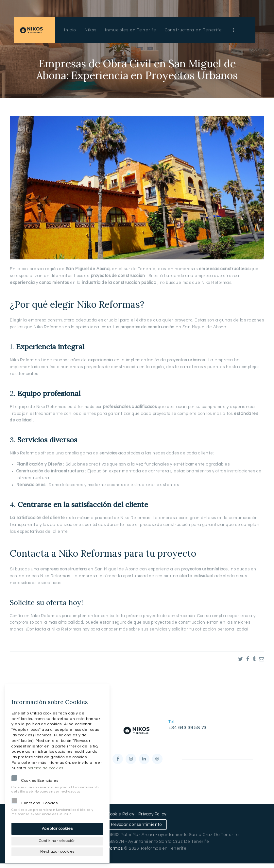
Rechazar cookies (57, 851)
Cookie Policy (121, 819)
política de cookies (45, 766)
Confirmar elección (57, 839)
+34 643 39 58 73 (188, 728)
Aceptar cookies (57, 827)
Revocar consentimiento (136, 829)
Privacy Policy (152, 819)
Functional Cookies (39, 801)
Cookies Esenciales (40, 779)
